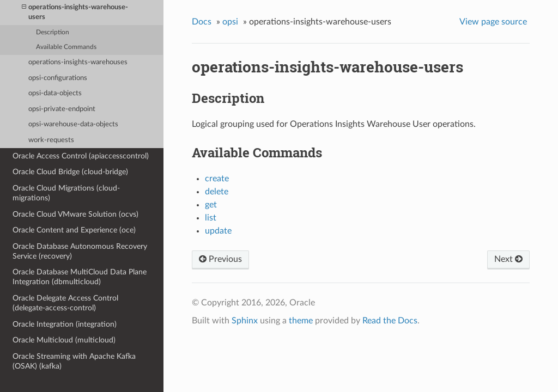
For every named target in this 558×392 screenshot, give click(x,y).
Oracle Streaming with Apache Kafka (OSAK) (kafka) (74, 361)
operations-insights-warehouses (78, 62)
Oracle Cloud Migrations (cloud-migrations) (66, 193)
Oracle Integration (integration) (65, 324)
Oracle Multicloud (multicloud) (64, 340)
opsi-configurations (58, 78)
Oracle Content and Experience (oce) (74, 230)
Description (53, 32)
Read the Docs (390, 321)
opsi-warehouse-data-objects (73, 124)
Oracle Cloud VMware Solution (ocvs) (75, 214)
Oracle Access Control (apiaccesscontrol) (81, 156)
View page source (493, 22)
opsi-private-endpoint (62, 109)
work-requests (51, 140)
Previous (220, 259)
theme (301, 321)
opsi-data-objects (55, 93)
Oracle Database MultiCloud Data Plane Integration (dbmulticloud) (80, 277)
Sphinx (245, 321)
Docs (202, 22)
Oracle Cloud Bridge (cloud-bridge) (70, 172)
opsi (230, 22)
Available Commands (66, 47)
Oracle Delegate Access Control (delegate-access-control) (65, 303)
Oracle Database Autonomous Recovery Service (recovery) (80, 251)
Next (508, 259)
